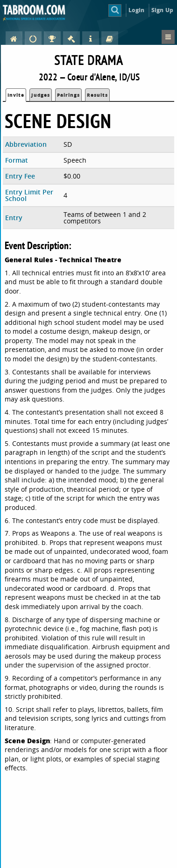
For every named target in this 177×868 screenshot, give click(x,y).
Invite (16, 95)
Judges (41, 95)
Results (97, 95)
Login (137, 10)
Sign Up (162, 10)
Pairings (68, 95)
